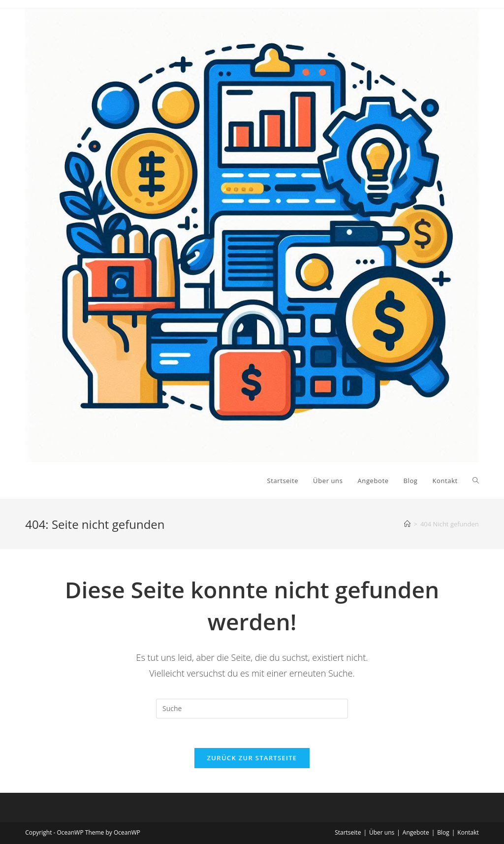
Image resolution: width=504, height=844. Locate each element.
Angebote (416, 832)
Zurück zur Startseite (252, 758)
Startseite (348, 832)
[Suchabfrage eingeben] (252, 709)
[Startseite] (407, 524)
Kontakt (468, 832)
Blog (443, 832)
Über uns (382, 832)
